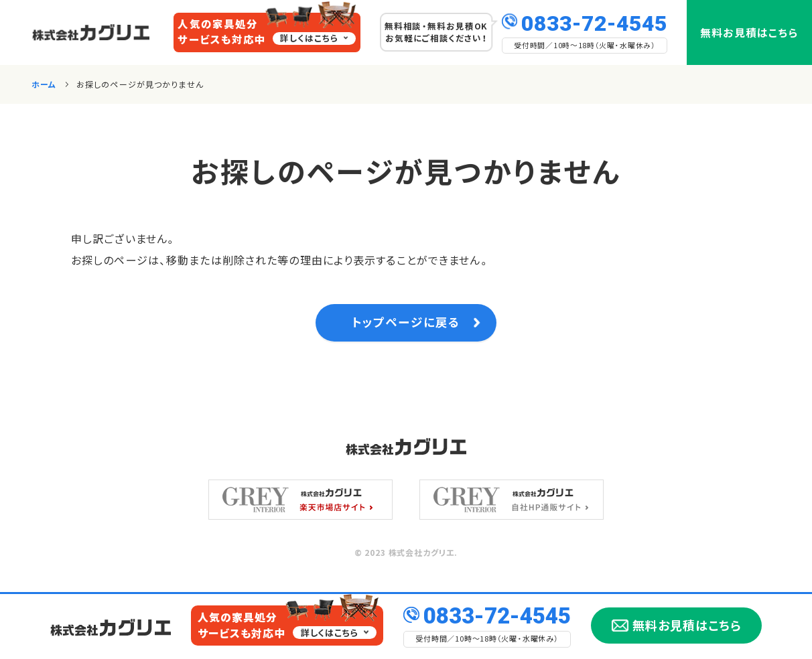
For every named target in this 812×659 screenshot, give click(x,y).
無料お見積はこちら (750, 32)
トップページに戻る (406, 326)
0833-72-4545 (594, 22)
